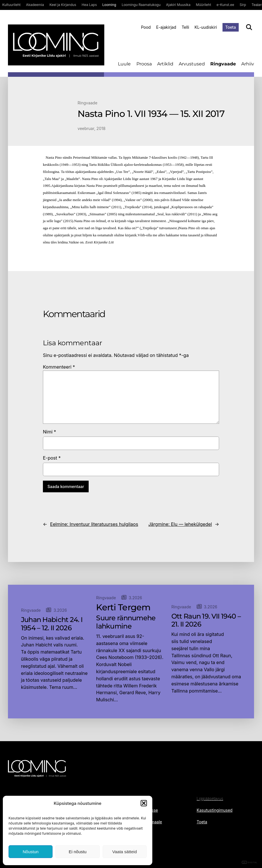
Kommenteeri (59, 367)
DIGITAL (250, 862)
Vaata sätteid (124, 852)
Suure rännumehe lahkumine (126, 622)
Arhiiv (248, 64)
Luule (124, 64)
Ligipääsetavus (210, 798)
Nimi (49, 432)
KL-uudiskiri (206, 27)
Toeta (231, 27)
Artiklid (165, 64)
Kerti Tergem (123, 607)
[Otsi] (249, 27)
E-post (52, 458)
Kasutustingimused (215, 810)
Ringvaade (223, 64)
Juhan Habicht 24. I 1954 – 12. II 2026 (52, 624)
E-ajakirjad (166, 27)
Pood (146, 27)
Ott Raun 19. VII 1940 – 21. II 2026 (206, 620)
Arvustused (192, 64)
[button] (144, 803)
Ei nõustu (78, 852)
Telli (185, 27)
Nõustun (31, 852)
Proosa (144, 64)
